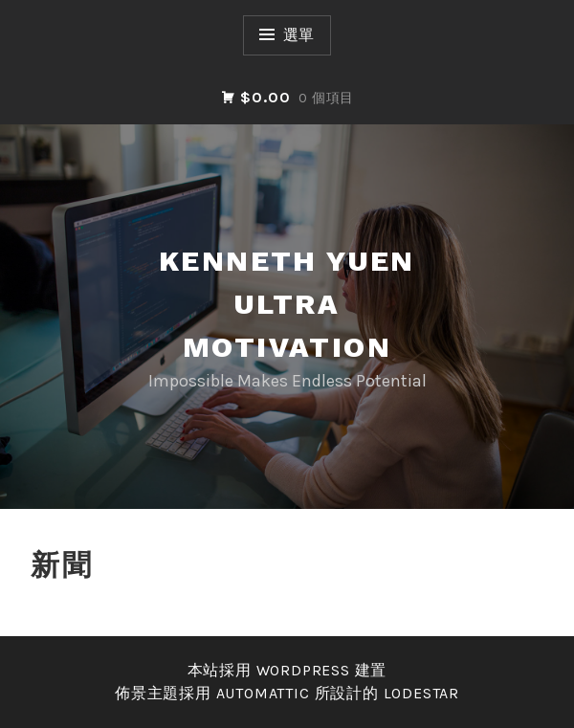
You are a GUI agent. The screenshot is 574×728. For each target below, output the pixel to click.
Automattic (263, 693)
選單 (299, 35)
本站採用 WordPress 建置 (287, 670)
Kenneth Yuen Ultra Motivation (287, 304)
